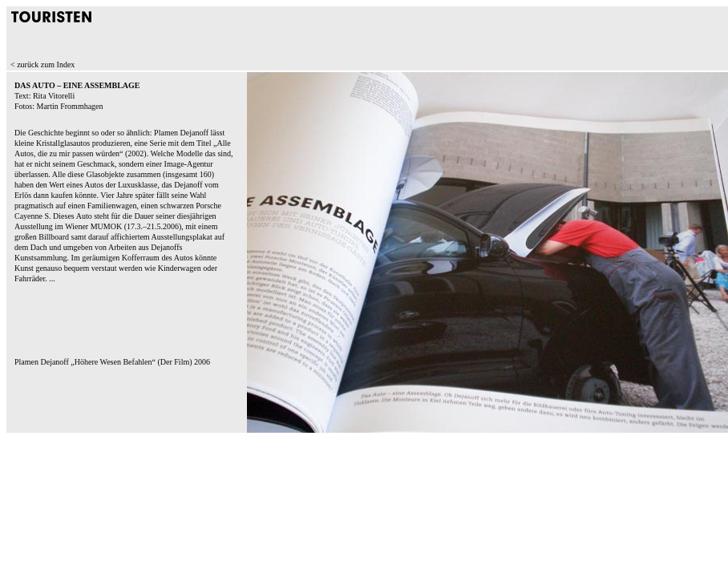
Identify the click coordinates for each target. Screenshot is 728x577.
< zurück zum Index (42, 65)
